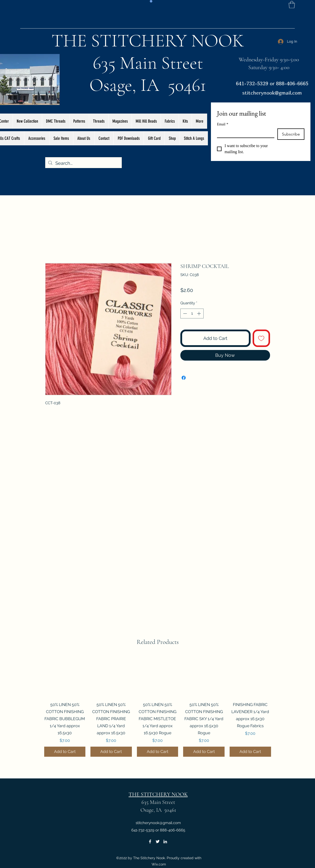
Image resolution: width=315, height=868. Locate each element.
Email (223, 124)
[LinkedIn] (165, 842)
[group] (158, 706)
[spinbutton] (192, 314)
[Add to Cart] (65, 752)
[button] (292, 5)
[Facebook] (150, 842)
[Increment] (199, 314)
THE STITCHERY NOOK (148, 41)
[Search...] (83, 163)
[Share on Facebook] (184, 378)
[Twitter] (158, 842)
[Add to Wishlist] (261, 338)
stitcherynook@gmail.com (272, 93)
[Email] (244, 133)
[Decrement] (185, 314)
